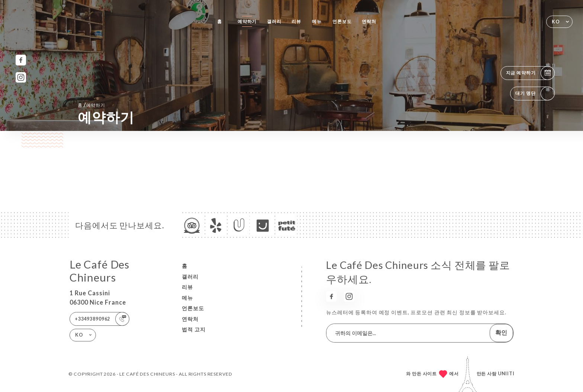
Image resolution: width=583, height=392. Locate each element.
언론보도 (342, 21)
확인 (501, 332)
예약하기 (247, 21)
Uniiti (506, 374)
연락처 (369, 21)
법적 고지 (194, 329)
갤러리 (274, 21)
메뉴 (317, 21)
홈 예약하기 (91, 105)
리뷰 (296, 21)
